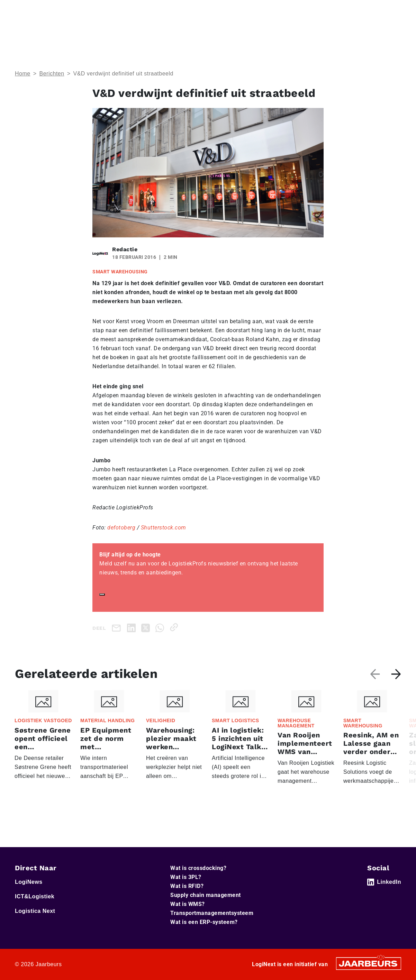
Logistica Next (113, 10)
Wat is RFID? (187, 886)
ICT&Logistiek (76, 10)
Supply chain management (206, 895)
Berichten (52, 74)
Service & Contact (233, 10)
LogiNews (44, 10)
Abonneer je (381, 31)
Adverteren (273, 10)
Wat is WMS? (188, 904)
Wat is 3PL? (186, 877)
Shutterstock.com (164, 528)
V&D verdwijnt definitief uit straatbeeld (123, 74)
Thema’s (296, 31)
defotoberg (121, 528)
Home (22, 10)
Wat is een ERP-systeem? (204, 922)
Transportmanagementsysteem (212, 913)
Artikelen (341, 31)
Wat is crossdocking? (198, 868)
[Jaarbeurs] (369, 963)
